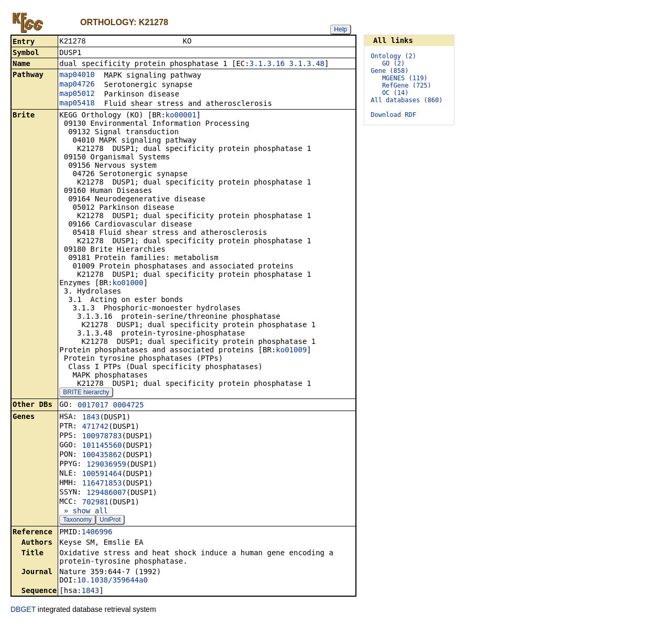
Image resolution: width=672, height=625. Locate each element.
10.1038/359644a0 (112, 581)
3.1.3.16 (267, 64)
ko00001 (181, 116)
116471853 (102, 484)
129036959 (106, 465)
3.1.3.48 (307, 64)
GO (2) (393, 63)
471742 (95, 427)
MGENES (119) (405, 78)
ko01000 (128, 284)
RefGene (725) (407, 85)
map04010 (77, 76)
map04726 (77, 85)
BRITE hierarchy (86, 393)
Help (340, 29)
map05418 (77, 104)
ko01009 (291, 351)
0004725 (128, 406)
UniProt (110, 521)
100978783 (102, 437)
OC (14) (395, 93)
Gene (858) (389, 71)
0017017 (93, 406)
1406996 (97, 533)
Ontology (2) (393, 56)
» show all (84, 512)
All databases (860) (407, 100)
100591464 (102, 475)
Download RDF (393, 115)
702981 (95, 503)
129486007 (106, 493)
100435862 (102, 456)
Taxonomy (77, 521)
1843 (91, 418)
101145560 (102, 446)
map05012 (77, 94)
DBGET (23, 610)
